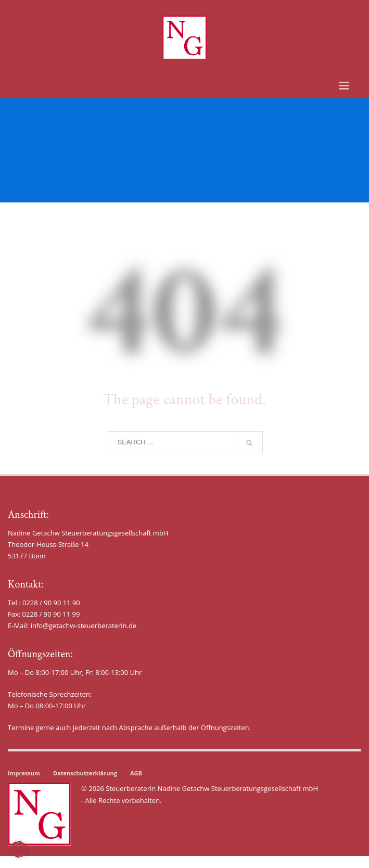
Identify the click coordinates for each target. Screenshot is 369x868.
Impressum (24, 773)
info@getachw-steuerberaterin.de (84, 626)
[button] (19, 849)
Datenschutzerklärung (85, 773)
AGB (136, 773)
